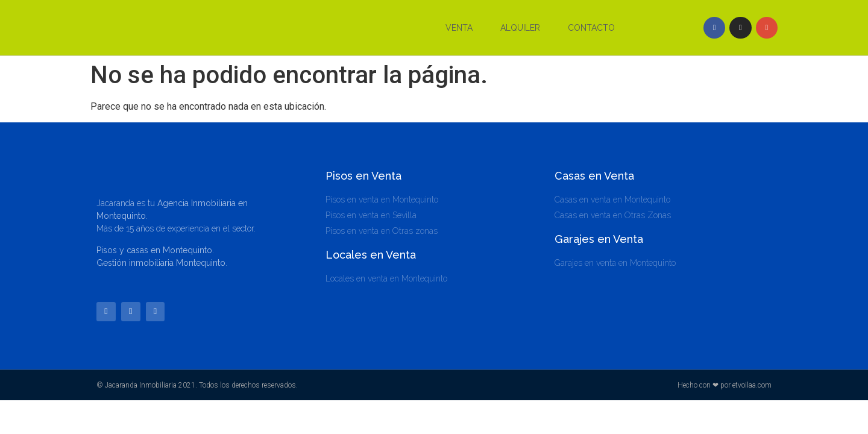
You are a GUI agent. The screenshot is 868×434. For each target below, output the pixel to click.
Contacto (591, 28)
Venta (459, 28)
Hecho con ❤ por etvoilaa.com (725, 386)
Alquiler (520, 28)
